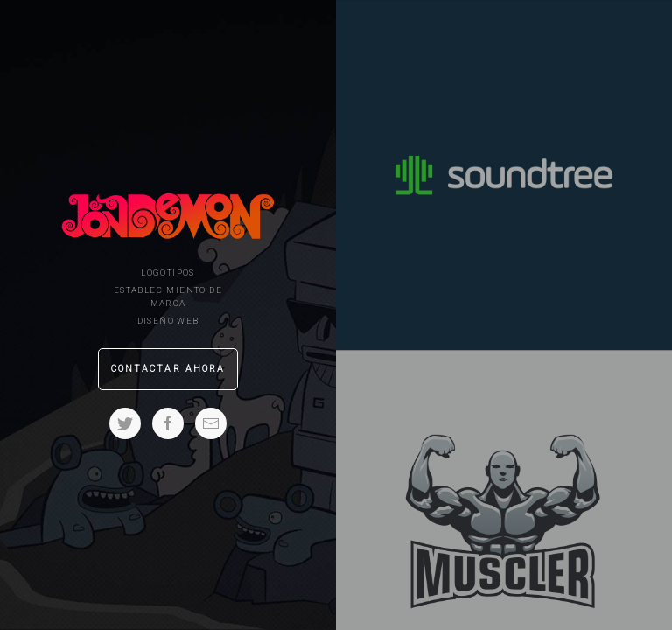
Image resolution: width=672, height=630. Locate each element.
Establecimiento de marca (168, 297)
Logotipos (168, 273)
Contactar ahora (168, 369)
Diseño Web (168, 321)
